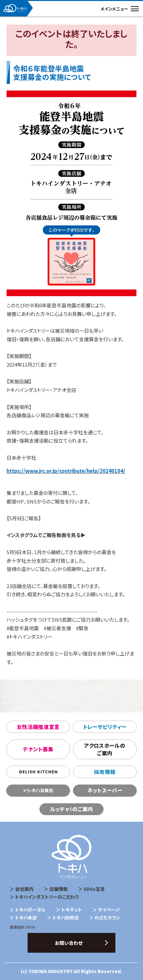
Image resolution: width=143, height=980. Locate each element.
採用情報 (105, 772)
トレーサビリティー (105, 727)
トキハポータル (30, 910)
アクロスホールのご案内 (105, 749)
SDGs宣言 (94, 889)
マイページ (109, 910)
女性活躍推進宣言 (38, 727)
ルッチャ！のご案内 (72, 809)
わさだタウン (107, 917)
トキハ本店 (26, 917)
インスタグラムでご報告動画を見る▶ (46, 535)
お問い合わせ (69, 943)
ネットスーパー (105, 790)
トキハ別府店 (66, 917)
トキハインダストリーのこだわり (47, 897)
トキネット (72, 910)
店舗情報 (59, 889)
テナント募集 (38, 749)
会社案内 (24, 889)
